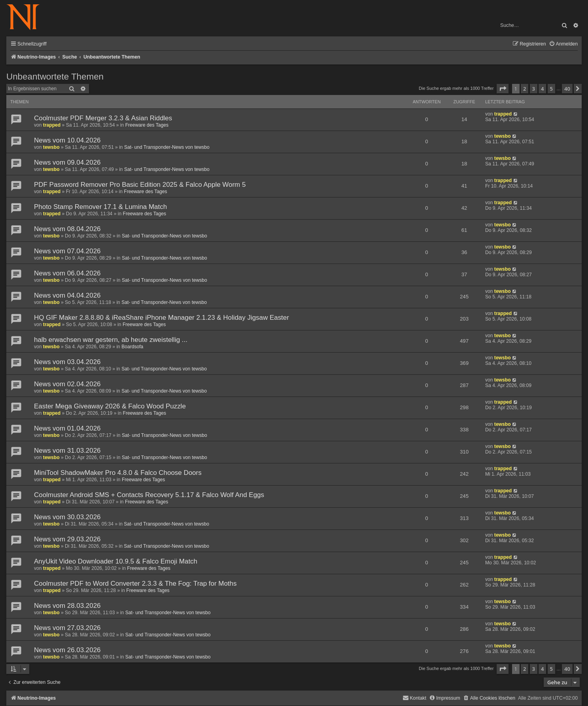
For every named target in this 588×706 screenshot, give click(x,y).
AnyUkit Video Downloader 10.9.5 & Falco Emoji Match (116, 561)
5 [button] (551, 89)
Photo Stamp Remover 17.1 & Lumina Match (100, 207)
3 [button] (534, 89)
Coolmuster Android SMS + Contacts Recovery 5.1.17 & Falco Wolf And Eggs (149, 495)
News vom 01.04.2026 (67, 428)
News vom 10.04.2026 (67, 140)
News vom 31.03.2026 (67, 451)
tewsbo (51, 147)
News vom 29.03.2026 (67, 539)
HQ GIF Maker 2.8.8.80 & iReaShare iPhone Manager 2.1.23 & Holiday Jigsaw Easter (162, 318)
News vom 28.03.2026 (67, 606)
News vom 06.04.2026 (67, 273)
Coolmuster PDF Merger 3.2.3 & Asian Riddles (103, 118)
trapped (52, 125)
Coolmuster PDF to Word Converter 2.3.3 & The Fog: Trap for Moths (135, 584)
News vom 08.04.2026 (67, 229)
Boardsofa (132, 347)
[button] (503, 89)
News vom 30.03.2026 (67, 517)
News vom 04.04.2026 (67, 295)
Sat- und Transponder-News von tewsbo (167, 147)
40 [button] (567, 89)
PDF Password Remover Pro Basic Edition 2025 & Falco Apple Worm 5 (140, 185)
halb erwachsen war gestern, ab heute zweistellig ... (111, 340)
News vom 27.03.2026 (67, 628)
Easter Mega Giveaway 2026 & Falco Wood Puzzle (110, 406)
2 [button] (525, 89)
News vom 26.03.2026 (67, 650)
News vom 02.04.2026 (67, 384)
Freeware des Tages (147, 125)
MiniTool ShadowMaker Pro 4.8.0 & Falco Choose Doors (118, 473)
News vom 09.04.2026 (67, 162)
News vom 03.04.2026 (67, 362)
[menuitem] (563, 44)
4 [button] (542, 89)
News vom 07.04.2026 (67, 251)
